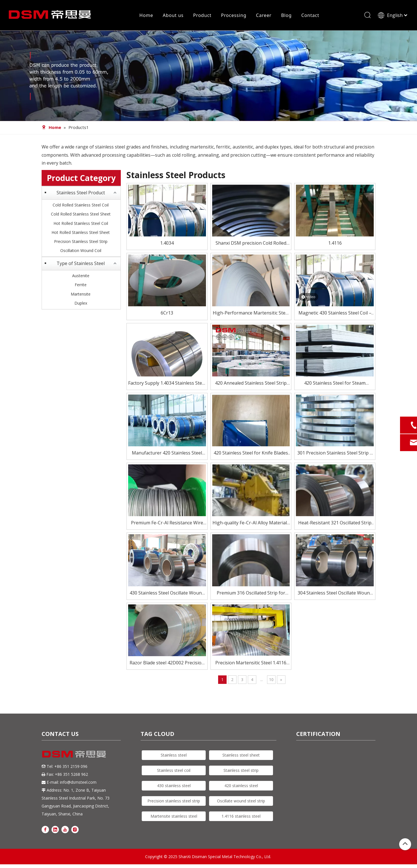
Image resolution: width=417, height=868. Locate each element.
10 (271, 680)
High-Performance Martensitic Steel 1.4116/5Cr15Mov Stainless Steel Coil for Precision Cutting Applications (251, 314)
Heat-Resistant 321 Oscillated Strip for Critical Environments (335, 524)
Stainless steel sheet (241, 756)
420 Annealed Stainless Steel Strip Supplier (251, 384)
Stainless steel (174, 756)
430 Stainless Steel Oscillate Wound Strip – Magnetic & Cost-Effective (167, 594)
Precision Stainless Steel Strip (81, 242)
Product (202, 16)
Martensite (81, 295)
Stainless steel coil (174, 771)
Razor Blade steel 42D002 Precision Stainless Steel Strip (167, 664)
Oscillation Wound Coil (81, 251)
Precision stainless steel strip (174, 802)
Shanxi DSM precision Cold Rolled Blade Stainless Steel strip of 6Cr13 (251, 244)
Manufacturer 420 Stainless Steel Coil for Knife (167, 454)
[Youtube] (65, 830)
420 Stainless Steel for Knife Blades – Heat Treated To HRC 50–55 (251, 454)
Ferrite (81, 286)
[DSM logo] (74, 754)
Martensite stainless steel (174, 817)
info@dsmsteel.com (78, 783)
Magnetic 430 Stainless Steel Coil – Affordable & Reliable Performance (335, 314)
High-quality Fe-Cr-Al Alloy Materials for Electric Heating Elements (251, 524)
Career (264, 16)
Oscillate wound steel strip (241, 802)
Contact (310, 16)
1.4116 (335, 244)
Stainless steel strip (241, 771)
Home (146, 16)
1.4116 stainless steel (241, 817)
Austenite (81, 276)
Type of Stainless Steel (81, 264)
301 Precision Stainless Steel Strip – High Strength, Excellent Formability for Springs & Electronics (335, 454)
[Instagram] (75, 830)
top (405, 844)
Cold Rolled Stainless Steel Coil (81, 206)
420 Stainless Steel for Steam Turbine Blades (335, 384)
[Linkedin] (55, 830)
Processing (234, 16)
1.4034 (167, 244)
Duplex (81, 304)
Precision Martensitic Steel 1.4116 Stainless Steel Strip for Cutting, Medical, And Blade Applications (251, 664)
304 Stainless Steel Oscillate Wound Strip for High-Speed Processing (335, 594)
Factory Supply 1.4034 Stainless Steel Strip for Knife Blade (167, 384)
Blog (286, 16)
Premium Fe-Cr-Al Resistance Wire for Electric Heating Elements (167, 524)
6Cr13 (167, 314)
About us (173, 16)
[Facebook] (45, 830)
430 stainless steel (174, 786)
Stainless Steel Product (81, 193)
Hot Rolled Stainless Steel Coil (81, 224)
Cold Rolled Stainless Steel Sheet (81, 215)
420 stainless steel (241, 786)
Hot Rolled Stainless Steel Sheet (81, 233)
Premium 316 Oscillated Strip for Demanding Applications (251, 594)
